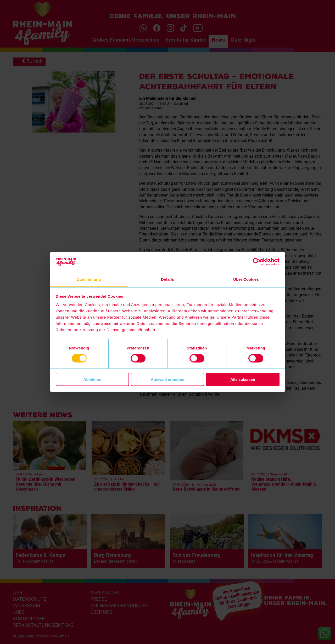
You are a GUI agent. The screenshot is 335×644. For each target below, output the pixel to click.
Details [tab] (167, 279)
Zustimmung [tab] (89, 279)
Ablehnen (92, 379)
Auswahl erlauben (167, 379)
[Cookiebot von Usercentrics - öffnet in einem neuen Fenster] (257, 262)
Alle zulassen (243, 379)
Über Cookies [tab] (246, 279)
